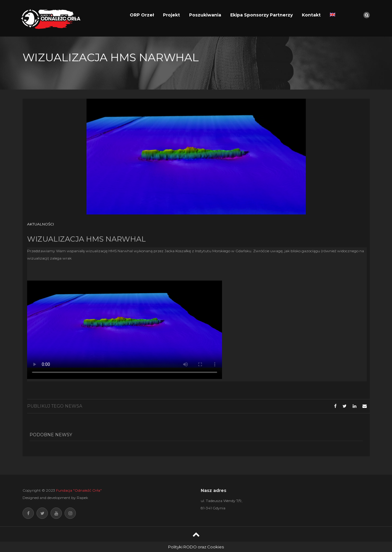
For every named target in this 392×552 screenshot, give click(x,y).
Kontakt (311, 15)
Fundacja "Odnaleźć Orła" (79, 490)
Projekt (171, 15)
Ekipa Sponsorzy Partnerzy (261, 15)
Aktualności (41, 224)
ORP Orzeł (142, 15)
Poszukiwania (205, 15)
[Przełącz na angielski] (333, 15)
